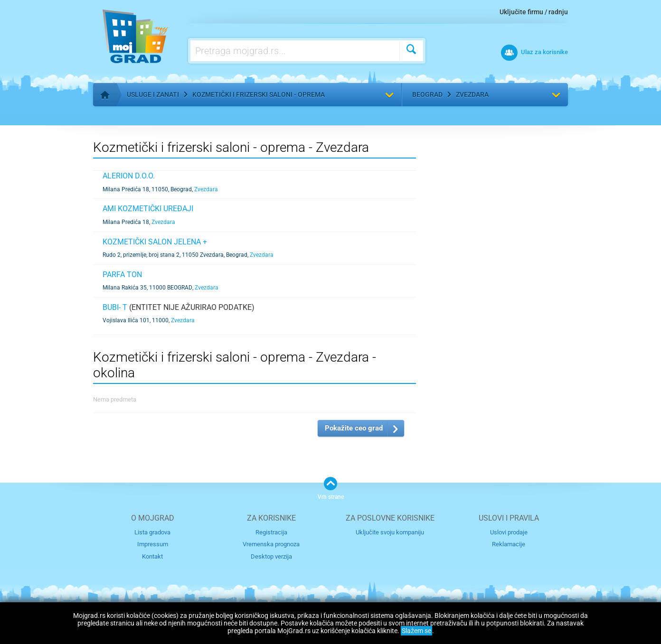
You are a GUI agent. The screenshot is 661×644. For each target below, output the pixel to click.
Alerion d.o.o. (129, 176)
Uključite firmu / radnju (534, 12)
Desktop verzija (271, 556)
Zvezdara (472, 94)
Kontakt (152, 556)
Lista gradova (152, 532)
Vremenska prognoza (271, 544)
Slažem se (416, 631)
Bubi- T (115, 307)
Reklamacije (509, 544)
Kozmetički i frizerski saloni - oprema (259, 94)
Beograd (427, 94)
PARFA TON (122, 275)
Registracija (271, 532)
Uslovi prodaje (509, 532)
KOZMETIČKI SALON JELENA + (155, 242)
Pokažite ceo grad (354, 428)
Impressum (153, 544)
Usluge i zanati (153, 94)
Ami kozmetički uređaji (148, 209)
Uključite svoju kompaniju (390, 532)
